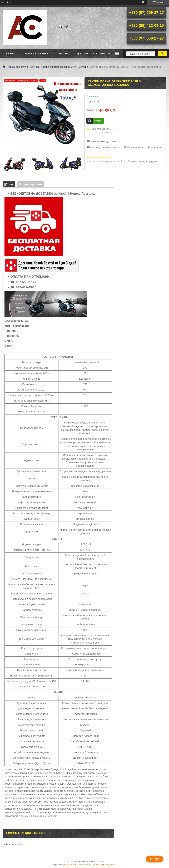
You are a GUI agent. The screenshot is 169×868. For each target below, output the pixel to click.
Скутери (83, 67)
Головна (9, 54)
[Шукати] (162, 54)
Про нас (65, 54)
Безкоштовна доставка (104, 141)
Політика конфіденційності (103, 865)
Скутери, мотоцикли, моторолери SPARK (53, 67)
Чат (155, 859)
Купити (98, 121)
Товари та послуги (35, 54)
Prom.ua (101, 862)
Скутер (9, 321)
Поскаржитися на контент (77, 865)
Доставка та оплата (91, 54)
